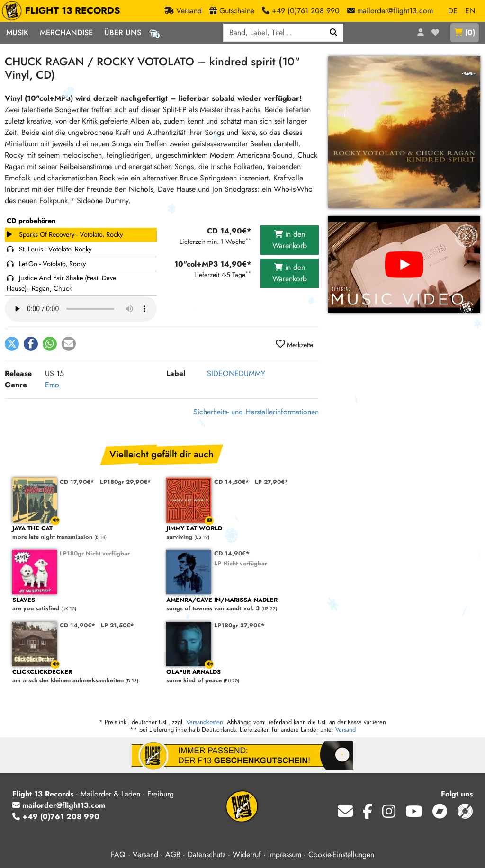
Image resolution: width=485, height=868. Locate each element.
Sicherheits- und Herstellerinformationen (256, 412)
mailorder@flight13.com (59, 805)
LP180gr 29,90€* (126, 482)
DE (453, 11)
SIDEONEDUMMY (236, 373)
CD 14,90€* (232, 553)
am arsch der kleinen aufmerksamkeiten (85, 676)
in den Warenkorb (290, 240)
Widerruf (247, 855)
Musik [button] (17, 32)
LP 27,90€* (272, 482)
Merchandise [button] (66, 32)
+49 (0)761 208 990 (56, 817)
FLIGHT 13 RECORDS (63, 11)
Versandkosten (205, 722)
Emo (52, 385)
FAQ (118, 855)
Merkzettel (295, 344)
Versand (346, 729)
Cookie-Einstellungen (341, 855)
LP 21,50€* (117, 625)
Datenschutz (207, 855)
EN (470, 11)
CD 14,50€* (232, 482)
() (465, 32)
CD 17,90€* (77, 482)
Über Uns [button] (123, 32)
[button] (12, 344)
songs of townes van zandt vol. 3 (238, 604)
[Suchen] (334, 33)
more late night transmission (85, 533)
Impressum (285, 855)
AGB (173, 855)
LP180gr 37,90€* (239, 625)
